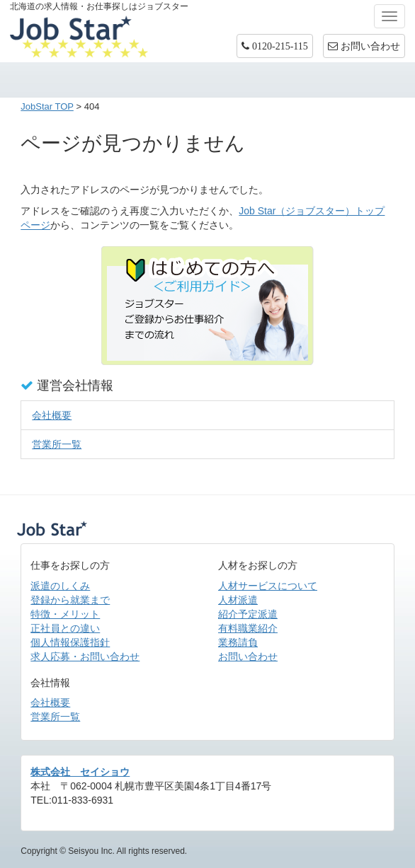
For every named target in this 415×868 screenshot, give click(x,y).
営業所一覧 (57, 444)
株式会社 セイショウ (80, 772)
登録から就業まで (70, 600)
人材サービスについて (268, 586)
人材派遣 (238, 600)
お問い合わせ (248, 656)
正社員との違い (65, 628)
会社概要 (52, 415)
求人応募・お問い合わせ (85, 656)
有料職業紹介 (248, 628)
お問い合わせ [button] (364, 46)
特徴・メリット (65, 614)
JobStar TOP (47, 106)
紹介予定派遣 (248, 614)
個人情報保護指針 (70, 642)
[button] (275, 46)
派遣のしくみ (60, 586)
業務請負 (238, 642)
